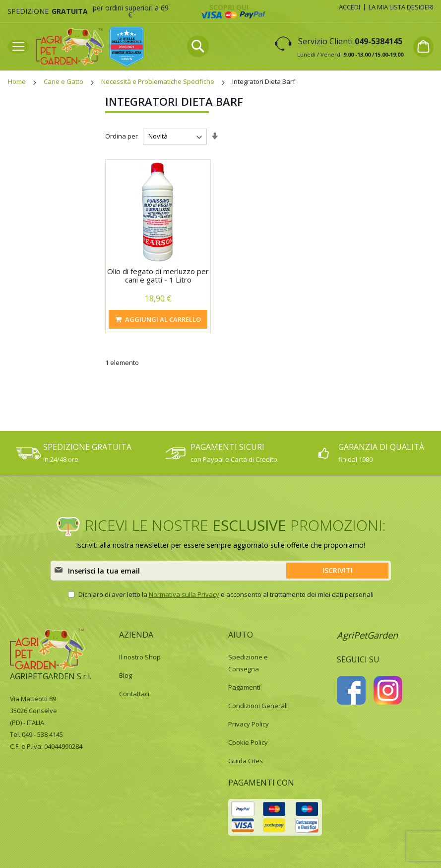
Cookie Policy (248, 742)
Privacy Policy (249, 724)
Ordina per (122, 136)
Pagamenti (244, 687)
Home (18, 81)
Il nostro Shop (140, 657)
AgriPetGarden (367, 635)
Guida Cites (246, 761)
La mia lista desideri (401, 7)
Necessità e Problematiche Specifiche (158, 81)
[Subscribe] (337, 571)
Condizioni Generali (258, 706)
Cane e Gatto (64, 81)
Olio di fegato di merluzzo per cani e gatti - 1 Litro (158, 275)
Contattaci (134, 694)
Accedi (349, 7)
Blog (126, 675)
